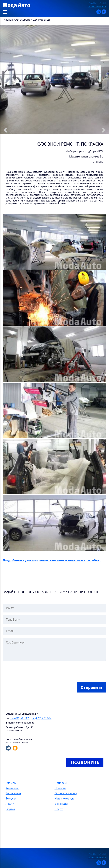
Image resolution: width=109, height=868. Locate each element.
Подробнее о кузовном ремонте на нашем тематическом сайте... (52, 560)
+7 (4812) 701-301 (97, 3)
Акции (10, 804)
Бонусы (11, 798)
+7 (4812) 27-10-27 (41, 718)
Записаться (13, 793)
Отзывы (11, 783)
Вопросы (61, 783)
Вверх (59, 809)
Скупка (10, 809)
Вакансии (61, 804)
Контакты (12, 788)
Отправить (92, 687)
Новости (60, 788)
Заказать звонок (97, 6)
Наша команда (65, 798)
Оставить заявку (66, 793)
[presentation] (31, 672)
